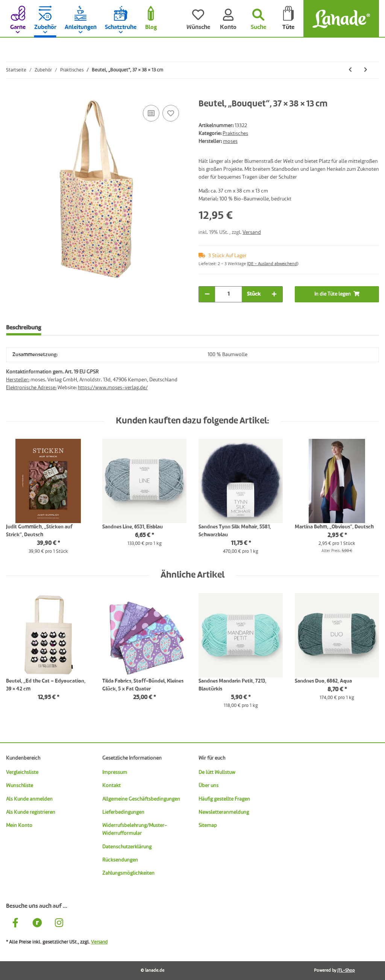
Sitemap (208, 825)
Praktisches (235, 133)
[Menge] (228, 294)
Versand (252, 232)
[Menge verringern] (207, 294)
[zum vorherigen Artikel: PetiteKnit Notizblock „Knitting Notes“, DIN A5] (350, 70)
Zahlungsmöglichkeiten (128, 873)
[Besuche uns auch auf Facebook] (15, 924)
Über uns (208, 786)
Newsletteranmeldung (224, 812)
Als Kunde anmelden (29, 799)
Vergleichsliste (22, 772)
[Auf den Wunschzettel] (171, 113)
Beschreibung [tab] (23, 328)
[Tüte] (288, 19)
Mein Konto (19, 825)
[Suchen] (258, 19)
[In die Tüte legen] (12, 95)
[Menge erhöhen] (274, 294)
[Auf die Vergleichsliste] (151, 113)
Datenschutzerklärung (127, 847)
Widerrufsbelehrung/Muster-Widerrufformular (135, 829)
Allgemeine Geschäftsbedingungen (141, 799)
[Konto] (228, 19)
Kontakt (111, 786)
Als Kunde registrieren (31, 812)
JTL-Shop (346, 971)
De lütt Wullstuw (217, 772)
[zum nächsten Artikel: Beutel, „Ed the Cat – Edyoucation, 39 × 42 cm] (366, 70)
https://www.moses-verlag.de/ (113, 388)
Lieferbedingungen (123, 812)
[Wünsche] (198, 19)
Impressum (115, 772)
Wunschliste (20, 786)
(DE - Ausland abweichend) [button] (273, 264)
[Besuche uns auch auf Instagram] (59, 924)
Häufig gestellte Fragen (224, 799)
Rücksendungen (120, 860)
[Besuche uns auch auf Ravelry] (37, 924)
